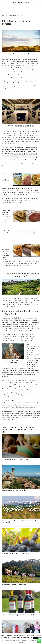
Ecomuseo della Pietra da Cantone (25, 126)
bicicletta (33, 82)
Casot (22, 142)
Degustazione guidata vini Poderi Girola (16, 553)
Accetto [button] (36, 638)
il (3, 304)
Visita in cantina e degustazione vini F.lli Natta (19, 615)
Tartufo (18, 192)
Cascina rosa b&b (21, 2)
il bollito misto (25, 263)
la (29, 302)
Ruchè (14, 304)
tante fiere (9, 192)
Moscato (10, 306)
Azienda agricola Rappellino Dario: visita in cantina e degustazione (21, 522)
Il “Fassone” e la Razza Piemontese (14, 584)
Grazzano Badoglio (13, 363)
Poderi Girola (24, 54)
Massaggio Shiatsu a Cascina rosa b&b (15, 459)
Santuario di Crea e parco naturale (14, 490)
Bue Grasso (27, 192)
